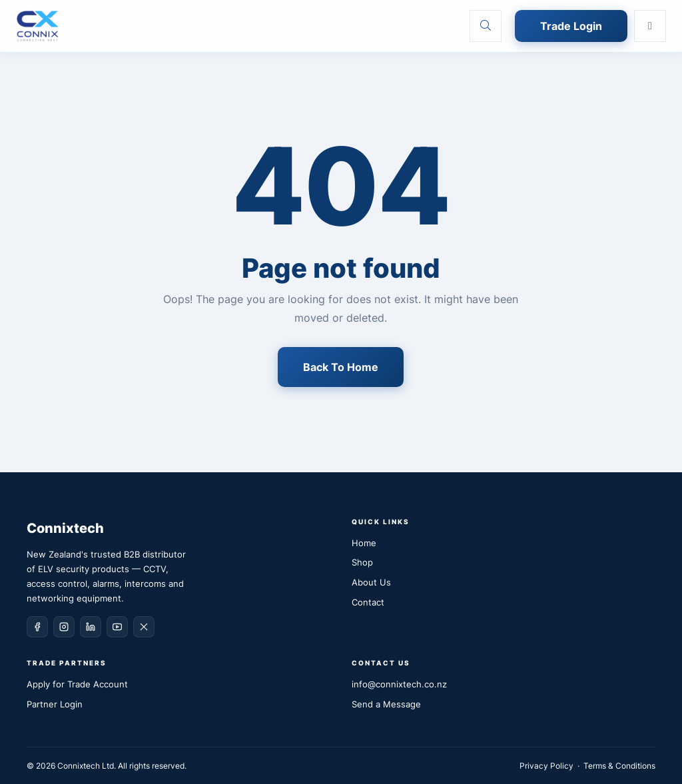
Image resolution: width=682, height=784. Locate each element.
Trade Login (571, 26)
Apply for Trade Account (77, 684)
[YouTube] (117, 627)
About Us (371, 582)
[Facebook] (37, 627)
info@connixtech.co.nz (399, 684)
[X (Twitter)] (144, 627)
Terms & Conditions (619, 766)
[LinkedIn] (91, 627)
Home (364, 543)
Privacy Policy (546, 766)
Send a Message (386, 704)
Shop (362, 562)
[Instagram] (64, 627)
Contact (368, 602)
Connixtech (65, 528)
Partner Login (55, 704)
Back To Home (341, 367)
